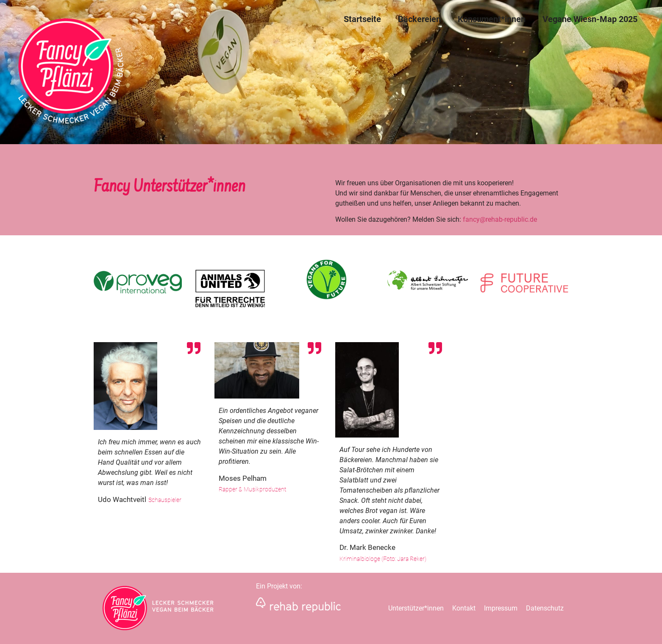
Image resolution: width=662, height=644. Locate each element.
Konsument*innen (492, 19)
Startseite (362, 19)
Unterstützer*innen (416, 608)
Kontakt (464, 608)
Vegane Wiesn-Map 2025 (590, 19)
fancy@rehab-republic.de (500, 219)
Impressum (501, 608)
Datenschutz (545, 608)
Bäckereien (419, 19)
